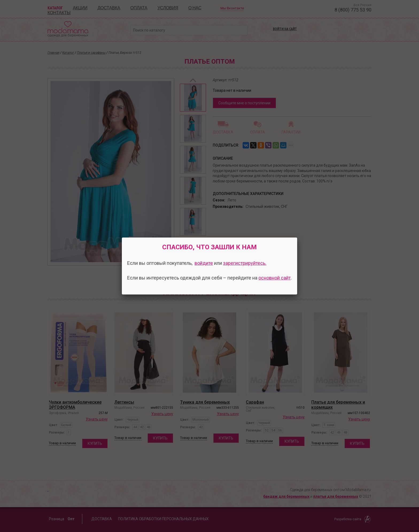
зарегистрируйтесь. (245, 263)
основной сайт (275, 278)
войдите (204, 263)
